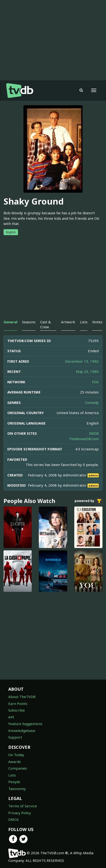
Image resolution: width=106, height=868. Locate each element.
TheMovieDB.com (84, 439)
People (14, 782)
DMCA (13, 819)
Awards (15, 762)
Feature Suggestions (25, 724)
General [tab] (10, 322)
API (11, 717)
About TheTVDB (22, 697)
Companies (18, 768)
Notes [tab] (97, 322)
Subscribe (17, 710)
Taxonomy (17, 789)
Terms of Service (23, 806)
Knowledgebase (22, 731)
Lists (12, 775)
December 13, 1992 (82, 361)
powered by (88, 501)
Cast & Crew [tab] (46, 324)
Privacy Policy (20, 813)
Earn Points (18, 704)
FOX (95, 382)
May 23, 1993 (87, 371)
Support (15, 737)
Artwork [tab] (68, 322)
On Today (16, 755)
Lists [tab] (84, 322)
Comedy (92, 402)
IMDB (94, 433)
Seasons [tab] (29, 322)
